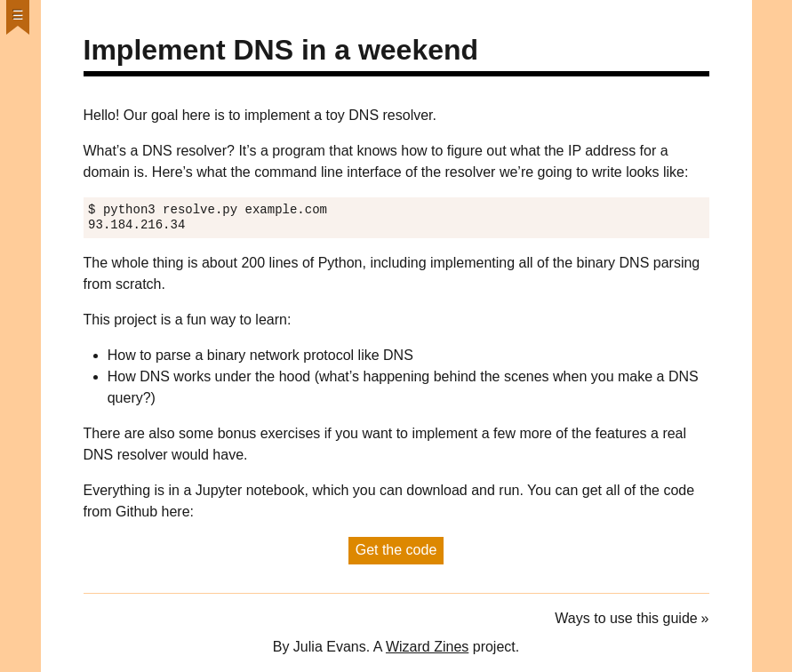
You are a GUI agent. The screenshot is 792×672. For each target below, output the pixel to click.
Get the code (396, 550)
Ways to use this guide (626, 618)
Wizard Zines (427, 647)
